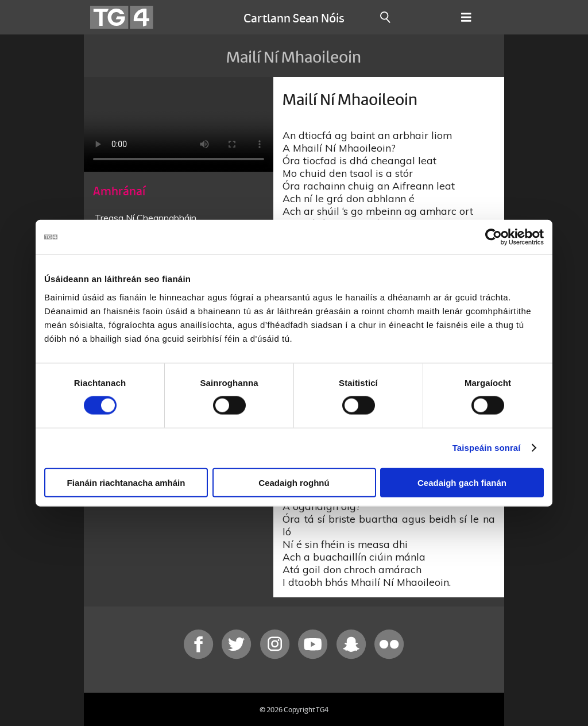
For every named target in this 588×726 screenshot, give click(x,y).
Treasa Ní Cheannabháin (146, 218)
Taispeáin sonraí (487, 448)
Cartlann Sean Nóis (294, 17)
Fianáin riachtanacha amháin (126, 482)
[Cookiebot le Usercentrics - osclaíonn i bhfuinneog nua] (494, 237)
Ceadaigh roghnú (294, 482)
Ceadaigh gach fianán (462, 482)
